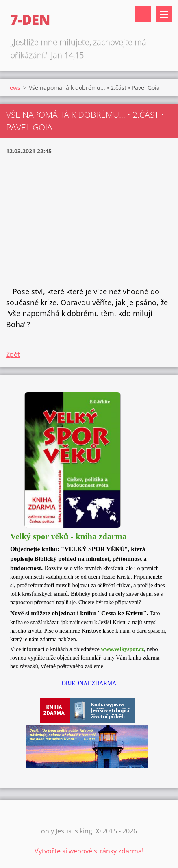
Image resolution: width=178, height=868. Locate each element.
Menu (164, 14)
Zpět (13, 354)
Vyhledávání (143, 14)
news (13, 88)
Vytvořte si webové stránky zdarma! (89, 851)
